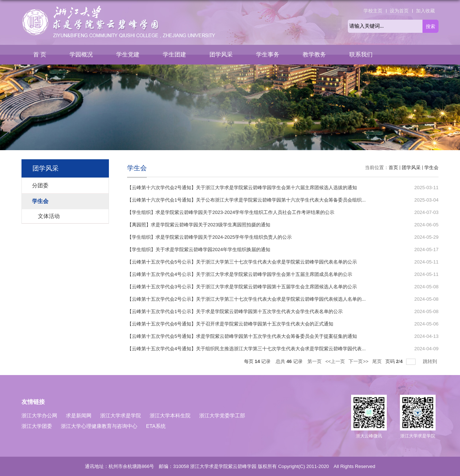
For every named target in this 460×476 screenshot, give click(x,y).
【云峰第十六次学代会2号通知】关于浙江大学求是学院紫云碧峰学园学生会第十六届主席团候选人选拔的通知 (242, 188)
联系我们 (361, 54)
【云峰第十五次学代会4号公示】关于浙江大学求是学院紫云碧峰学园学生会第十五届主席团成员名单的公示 (240, 274)
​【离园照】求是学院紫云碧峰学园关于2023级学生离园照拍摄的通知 (199, 225)
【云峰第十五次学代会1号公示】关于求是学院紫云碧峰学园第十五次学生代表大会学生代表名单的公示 (235, 311)
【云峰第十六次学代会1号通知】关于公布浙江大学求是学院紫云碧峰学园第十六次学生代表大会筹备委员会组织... (246, 200)
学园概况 (81, 54)
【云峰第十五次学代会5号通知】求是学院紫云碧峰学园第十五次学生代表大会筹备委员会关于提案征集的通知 (242, 336)
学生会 (431, 167)
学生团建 (174, 54)
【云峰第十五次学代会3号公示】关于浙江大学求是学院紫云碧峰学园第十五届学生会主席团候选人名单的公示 (242, 287)
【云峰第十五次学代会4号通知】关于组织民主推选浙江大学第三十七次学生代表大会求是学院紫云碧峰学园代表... (246, 349)
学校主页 (373, 11)
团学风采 (221, 54)
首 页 (40, 54)
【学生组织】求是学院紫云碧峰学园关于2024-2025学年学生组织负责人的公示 (209, 237)
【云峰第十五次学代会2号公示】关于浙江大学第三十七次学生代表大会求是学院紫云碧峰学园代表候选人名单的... (246, 299)
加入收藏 (425, 11)
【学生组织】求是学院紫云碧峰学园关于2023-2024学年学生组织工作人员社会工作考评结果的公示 (231, 212)
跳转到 (431, 361)
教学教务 (314, 54)
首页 (393, 167)
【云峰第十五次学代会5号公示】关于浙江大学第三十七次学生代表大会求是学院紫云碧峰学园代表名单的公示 (242, 262)
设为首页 (399, 11)
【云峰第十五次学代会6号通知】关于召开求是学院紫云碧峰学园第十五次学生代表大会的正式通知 (230, 324)
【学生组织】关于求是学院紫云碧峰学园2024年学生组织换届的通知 (199, 249)
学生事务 (268, 54)
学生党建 (128, 54)
